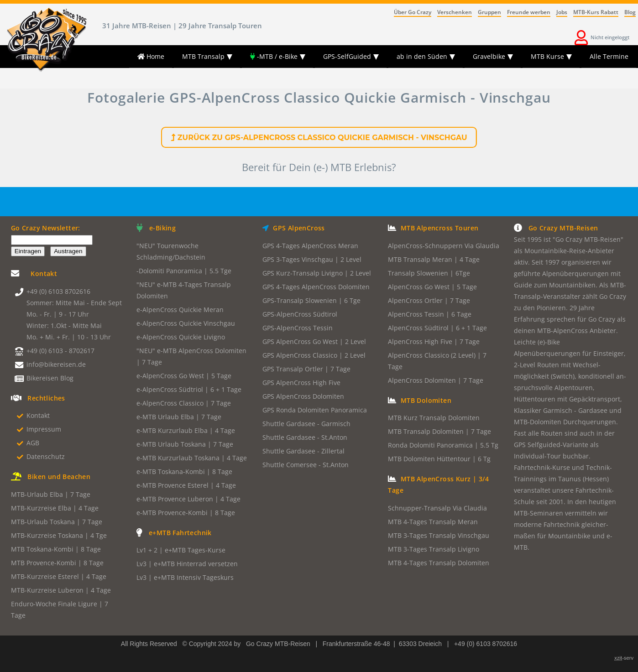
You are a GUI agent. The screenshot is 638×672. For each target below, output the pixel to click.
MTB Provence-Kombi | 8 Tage (57, 563)
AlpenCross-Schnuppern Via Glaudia (444, 246)
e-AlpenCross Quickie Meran (180, 310)
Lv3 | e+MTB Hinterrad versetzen (187, 564)
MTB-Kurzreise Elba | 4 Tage (55, 508)
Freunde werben (529, 12)
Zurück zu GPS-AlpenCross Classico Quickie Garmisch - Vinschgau (319, 138)
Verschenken (455, 12)
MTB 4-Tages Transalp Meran (433, 522)
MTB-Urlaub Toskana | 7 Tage (57, 522)
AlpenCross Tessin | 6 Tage (430, 314)
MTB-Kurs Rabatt (596, 12)
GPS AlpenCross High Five (301, 383)
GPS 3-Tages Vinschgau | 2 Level (312, 259)
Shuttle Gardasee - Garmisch (306, 424)
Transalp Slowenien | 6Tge (429, 273)
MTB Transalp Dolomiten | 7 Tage (439, 431)
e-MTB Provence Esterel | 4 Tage (186, 485)
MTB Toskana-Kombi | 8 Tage (56, 549)
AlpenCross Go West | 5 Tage (432, 287)
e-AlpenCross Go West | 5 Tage (184, 376)
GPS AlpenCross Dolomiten (303, 396)
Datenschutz (46, 456)
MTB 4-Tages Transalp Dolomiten (439, 563)
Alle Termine (609, 56)
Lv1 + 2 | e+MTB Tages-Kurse (181, 550)
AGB (33, 443)
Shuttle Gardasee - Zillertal (303, 451)
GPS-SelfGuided (347, 56)
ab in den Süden (422, 56)
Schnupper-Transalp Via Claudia (437, 508)
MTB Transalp (203, 56)
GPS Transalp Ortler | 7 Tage (306, 369)
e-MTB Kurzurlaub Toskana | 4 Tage (192, 458)
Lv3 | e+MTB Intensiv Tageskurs (185, 577)
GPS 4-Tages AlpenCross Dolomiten (316, 287)
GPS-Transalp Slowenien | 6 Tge (311, 300)
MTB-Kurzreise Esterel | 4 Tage (59, 576)
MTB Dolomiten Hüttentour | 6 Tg (439, 459)
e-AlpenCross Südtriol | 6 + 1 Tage (189, 389)
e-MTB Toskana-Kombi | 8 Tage (184, 471)
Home (151, 56)
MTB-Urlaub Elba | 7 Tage (51, 494)
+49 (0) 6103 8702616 (58, 291)
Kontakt (38, 415)
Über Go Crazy (413, 12)
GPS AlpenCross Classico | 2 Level (314, 355)
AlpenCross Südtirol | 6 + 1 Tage (437, 328)
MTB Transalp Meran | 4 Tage (434, 259)
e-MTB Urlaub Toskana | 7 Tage (185, 444)
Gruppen (489, 12)
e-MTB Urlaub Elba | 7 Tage (179, 417)
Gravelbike (489, 56)
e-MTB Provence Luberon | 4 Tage (188, 499)
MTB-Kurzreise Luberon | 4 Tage (61, 590)
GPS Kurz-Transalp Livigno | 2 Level (317, 273)
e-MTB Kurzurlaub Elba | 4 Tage (186, 430)
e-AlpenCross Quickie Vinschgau (186, 323)
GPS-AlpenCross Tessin (298, 328)
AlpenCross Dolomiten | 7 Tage (436, 380)
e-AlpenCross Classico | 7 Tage (184, 403)
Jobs (562, 12)
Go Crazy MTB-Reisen (278, 644)
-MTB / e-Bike (274, 56)
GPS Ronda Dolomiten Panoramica (315, 410)
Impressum (44, 429)
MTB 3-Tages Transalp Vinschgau (439, 535)
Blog (630, 12)
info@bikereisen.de (56, 364)
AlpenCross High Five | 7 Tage (434, 341)
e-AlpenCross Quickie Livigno (181, 337)
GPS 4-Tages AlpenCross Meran (310, 246)
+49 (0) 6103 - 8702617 (60, 351)
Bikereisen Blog (50, 378)
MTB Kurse (547, 56)
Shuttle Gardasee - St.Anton (305, 437)
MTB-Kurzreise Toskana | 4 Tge (59, 535)
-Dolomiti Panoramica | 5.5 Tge (184, 271)
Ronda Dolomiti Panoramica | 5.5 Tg (443, 445)
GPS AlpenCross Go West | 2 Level (314, 341)
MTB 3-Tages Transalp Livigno (434, 549)
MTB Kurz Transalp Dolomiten (434, 418)
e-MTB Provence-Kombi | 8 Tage (186, 513)
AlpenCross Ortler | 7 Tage (429, 300)
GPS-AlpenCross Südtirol (300, 314)
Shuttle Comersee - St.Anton (306, 465)
